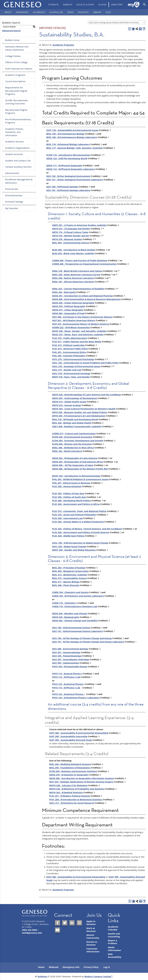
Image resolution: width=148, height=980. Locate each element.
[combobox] (117, 22)
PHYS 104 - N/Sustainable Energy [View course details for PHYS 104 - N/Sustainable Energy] (70, 666)
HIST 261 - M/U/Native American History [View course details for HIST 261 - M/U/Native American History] (74, 320)
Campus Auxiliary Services (18, 167)
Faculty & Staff (85, 5)
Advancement (12, 173)
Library (97, 12)
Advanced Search (11, 31)
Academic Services (14, 142)
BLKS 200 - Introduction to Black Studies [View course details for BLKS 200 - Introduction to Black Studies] (74, 250)
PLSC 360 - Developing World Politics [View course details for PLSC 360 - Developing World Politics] (72, 500)
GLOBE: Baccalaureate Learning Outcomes (16, 102)
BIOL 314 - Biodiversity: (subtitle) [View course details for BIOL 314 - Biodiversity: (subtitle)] (70, 575)
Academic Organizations (17, 148)
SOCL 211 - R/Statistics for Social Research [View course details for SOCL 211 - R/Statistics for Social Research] (72, 803)
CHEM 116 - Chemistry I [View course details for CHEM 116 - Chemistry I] (65, 603)
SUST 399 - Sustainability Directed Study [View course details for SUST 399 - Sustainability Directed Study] (71, 740)
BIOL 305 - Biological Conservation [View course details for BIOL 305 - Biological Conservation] (70, 571)
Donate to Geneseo (92, 943)
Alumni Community (93, 936)
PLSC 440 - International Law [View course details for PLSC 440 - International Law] (67, 518)
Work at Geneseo (91, 930)
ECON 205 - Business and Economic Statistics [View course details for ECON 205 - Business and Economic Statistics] (73, 771)
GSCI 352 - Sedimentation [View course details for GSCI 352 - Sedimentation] (66, 663)
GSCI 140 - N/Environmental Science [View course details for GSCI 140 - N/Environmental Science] (71, 628)
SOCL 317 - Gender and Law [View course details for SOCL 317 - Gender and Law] (67, 370)
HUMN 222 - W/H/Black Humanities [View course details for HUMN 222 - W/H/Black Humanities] (71, 327)
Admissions (22, 12)
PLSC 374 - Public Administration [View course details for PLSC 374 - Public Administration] (70, 338)
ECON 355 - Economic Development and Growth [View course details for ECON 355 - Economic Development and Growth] (78, 441)
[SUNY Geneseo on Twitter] (65, 923)
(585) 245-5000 (29, 930)
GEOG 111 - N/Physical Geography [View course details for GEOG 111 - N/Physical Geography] (64, 165)
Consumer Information (93, 950)
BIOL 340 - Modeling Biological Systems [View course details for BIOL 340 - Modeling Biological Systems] (70, 764)
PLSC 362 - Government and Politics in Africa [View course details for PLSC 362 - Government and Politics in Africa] (76, 504)
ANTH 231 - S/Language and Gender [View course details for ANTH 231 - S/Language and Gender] (71, 229)
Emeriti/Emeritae (14, 195)
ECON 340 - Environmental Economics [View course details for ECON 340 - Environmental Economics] (72, 437)
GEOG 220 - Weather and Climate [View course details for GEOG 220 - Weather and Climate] (70, 613)
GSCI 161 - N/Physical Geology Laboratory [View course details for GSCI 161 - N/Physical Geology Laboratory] (69, 190)
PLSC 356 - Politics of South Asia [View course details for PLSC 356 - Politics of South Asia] (69, 497)
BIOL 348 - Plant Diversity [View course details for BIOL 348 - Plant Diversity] (66, 585)
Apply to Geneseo (91, 923)
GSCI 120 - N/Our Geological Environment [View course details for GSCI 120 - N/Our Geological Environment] (68, 176)
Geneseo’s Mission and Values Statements (17, 48)
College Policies (13, 56)
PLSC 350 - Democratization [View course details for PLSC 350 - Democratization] (67, 486)
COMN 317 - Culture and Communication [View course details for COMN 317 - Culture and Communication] (74, 433)
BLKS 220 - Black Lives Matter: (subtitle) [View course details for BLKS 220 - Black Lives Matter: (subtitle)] (73, 253)
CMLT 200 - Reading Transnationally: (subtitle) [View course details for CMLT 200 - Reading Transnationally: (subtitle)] (77, 426)
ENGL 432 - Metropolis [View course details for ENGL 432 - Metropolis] (64, 292)
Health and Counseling (114, 935)
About (8, 12)
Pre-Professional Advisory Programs (18, 121)
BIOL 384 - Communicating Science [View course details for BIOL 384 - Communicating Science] (71, 243)
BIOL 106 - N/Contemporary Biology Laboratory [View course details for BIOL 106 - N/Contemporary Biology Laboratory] (72, 137)
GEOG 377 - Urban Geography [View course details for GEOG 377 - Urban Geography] (68, 310)
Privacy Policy (91, 967)
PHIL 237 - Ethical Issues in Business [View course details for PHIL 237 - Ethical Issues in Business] (71, 483)
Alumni (102, 5)
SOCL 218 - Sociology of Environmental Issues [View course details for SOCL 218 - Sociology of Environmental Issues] (76, 366)
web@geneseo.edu (32, 933)
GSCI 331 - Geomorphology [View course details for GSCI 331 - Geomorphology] (66, 652)
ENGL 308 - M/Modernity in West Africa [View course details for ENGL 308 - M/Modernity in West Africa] (73, 448)
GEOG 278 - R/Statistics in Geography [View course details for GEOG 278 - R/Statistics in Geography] (69, 775)
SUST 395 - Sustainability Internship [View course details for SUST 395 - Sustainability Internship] (68, 736)
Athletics (83, 12)
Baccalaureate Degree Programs (16, 111)
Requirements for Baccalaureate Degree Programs (16, 91)
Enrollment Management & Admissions (19, 181)
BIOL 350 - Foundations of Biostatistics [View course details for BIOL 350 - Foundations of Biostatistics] (70, 768)
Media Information (114, 949)
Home (41, 967)
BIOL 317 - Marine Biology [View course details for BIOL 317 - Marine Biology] (66, 582)
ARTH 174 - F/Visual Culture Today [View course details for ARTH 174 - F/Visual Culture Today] (70, 232)
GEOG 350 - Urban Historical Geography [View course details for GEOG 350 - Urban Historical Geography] (73, 303)
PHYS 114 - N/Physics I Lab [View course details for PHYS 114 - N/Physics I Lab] (66, 677)
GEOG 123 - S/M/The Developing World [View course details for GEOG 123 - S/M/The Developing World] (67, 158)
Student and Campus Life (18, 161)
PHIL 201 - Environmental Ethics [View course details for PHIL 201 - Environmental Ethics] (69, 352)
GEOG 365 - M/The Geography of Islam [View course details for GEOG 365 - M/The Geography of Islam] (73, 465)
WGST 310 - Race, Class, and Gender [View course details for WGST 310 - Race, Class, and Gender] (71, 377)
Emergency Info (71, 967)
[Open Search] (144, 5)
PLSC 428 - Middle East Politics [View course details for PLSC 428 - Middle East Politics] (68, 536)
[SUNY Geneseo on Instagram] (79, 923)
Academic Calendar (113, 928)
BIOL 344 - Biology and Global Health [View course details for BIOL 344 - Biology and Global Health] (72, 423)
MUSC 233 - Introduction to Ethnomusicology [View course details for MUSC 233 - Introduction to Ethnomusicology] (76, 476)
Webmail (54, 967)
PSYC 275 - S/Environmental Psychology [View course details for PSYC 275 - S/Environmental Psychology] (73, 359)
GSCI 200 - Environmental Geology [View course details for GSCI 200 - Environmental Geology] (70, 649)
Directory (117, 5)
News (70, 12)
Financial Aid (12, 189)
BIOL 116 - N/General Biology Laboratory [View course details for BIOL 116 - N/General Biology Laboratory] (68, 144)
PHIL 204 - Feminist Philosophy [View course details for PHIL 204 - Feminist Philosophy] (69, 356)
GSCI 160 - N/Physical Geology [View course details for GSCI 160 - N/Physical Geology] (62, 187)
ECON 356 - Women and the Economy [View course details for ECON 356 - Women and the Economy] (72, 444)
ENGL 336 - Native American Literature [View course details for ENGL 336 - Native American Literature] (73, 278)
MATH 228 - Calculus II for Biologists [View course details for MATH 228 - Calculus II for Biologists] (68, 785)
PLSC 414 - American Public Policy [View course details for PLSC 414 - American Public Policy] (70, 349)
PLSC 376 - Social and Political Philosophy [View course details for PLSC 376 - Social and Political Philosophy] (74, 515)
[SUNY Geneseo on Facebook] (58, 923)
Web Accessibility (114, 956)
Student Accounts (14, 154)
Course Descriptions (15, 81)
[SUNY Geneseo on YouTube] (58, 930)
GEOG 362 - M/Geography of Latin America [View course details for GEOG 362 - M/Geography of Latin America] (75, 458)
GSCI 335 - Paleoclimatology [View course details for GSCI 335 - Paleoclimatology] (67, 656)
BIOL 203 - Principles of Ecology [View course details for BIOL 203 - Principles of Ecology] (69, 568)
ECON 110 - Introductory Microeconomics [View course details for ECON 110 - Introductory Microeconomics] (69, 155)
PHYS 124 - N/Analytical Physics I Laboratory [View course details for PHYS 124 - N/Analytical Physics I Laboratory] (76, 698)
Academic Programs (15, 75)
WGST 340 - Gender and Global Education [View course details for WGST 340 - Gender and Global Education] (74, 550)
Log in (107, 967)
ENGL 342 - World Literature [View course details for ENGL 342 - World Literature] (67, 451)
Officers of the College (16, 62)
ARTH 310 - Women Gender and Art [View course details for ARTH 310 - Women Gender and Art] (71, 236)
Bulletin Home (12, 40)
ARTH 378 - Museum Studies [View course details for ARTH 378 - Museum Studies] (67, 239)
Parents (68, 5)
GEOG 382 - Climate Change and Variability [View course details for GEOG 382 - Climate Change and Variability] (75, 620)
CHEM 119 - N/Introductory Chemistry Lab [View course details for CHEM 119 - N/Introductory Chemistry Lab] (75, 606)
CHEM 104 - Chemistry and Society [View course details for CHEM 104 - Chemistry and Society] (70, 592)
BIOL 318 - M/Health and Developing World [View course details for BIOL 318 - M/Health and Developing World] (75, 419)
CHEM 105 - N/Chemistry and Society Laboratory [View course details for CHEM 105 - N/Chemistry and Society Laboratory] (78, 596)
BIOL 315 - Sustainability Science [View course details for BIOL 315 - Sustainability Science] (70, 578)
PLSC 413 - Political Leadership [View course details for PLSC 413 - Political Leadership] (68, 345)
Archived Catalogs (14, 202)
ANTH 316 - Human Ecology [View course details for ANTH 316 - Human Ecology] (67, 405)
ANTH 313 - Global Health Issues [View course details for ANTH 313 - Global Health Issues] (69, 402)
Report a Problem (112, 942)
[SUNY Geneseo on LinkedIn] (72, 923)
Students (53, 5)
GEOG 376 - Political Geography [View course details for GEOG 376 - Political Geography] (69, 306)
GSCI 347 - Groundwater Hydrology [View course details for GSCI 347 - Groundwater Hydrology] (71, 659)
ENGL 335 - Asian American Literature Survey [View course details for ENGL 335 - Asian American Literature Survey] (76, 275)
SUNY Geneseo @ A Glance (19, 69)
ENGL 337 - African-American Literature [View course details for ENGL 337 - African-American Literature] (73, 282)
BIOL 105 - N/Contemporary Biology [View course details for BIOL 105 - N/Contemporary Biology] (65, 134)
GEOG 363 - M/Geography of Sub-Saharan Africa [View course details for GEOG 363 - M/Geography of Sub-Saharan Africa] (78, 462)
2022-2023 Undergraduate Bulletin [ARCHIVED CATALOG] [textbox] (114, 22)
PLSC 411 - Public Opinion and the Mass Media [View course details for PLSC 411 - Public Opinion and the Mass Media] (77, 342)
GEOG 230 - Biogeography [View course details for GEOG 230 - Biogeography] (66, 617)
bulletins (43, 976)
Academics (39, 12)
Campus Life (56, 12)
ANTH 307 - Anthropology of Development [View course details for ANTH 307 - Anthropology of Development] (75, 398)
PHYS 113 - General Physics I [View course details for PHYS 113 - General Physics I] (67, 674)
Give (108, 12)
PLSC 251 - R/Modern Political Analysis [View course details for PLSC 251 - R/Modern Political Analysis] (70, 796)
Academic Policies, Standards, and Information (14, 132)
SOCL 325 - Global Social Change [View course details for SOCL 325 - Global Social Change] (69, 546)
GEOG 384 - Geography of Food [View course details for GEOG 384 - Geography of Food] (68, 313)
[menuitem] (53, 5)
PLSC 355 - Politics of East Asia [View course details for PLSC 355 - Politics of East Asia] (68, 493)
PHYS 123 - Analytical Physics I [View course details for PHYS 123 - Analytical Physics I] (68, 684)
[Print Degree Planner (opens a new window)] (130, 29)
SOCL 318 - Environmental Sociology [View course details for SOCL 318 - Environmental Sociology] (71, 373)
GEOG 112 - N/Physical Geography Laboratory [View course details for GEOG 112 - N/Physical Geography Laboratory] (71, 169)
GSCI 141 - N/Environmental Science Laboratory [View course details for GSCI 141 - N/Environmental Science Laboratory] (78, 631)
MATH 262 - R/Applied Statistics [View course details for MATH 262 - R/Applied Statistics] (66, 792)
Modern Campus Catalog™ (99, 976)
